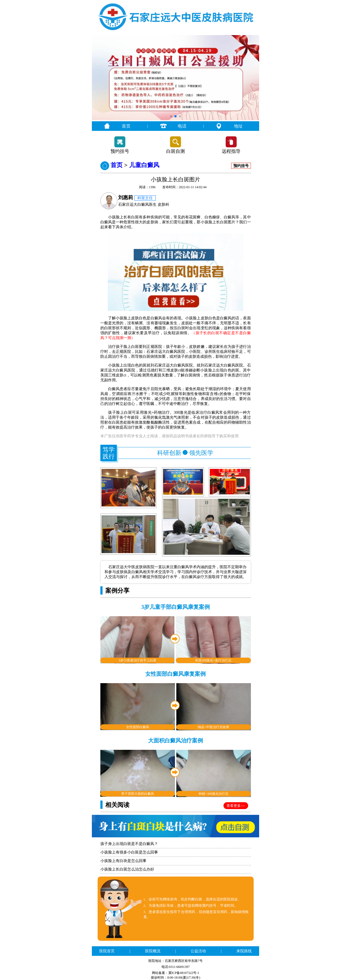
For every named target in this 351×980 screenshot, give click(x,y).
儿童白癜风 (144, 165)
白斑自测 (175, 151)
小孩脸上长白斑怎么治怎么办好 (127, 869)
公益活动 (198, 951)
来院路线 (244, 951)
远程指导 (231, 151)
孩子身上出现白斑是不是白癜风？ (129, 844)
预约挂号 (120, 151)
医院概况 (153, 951)
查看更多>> (236, 806)
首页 (126, 126)
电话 (182, 126)
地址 (238, 126)
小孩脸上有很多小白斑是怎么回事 (129, 852)
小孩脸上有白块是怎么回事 (123, 861)
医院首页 (107, 951)
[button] (171, 116)
